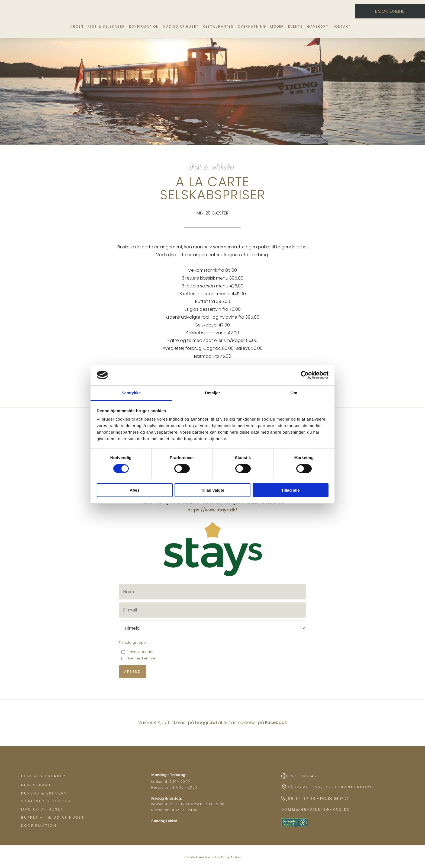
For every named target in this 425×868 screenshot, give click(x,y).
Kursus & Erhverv (44, 793)
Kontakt (342, 26)
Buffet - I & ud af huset (53, 817)
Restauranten (218, 26)
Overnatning (252, 26)
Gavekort (318, 26)
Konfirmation (144, 26)
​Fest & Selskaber (43, 776)
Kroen (77, 26)
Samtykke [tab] (131, 393)
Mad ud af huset (181, 26)
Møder (277, 26)
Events (296, 26)
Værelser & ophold (46, 801)
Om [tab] (294, 393)
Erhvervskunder (140, 652)
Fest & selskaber (106, 26)
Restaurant (36, 785)
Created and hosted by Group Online (212, 857)
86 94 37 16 (302, 798)
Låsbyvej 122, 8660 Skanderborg (331, 787)
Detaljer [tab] (212, 393)
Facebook (276, 723)
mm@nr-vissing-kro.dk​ (319, 810)
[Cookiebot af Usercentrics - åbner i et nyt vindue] (305, 375)
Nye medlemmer (142, 658)
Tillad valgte (212, 490)
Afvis (135, 490)
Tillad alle (290, 490)
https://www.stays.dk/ (212, 510)
